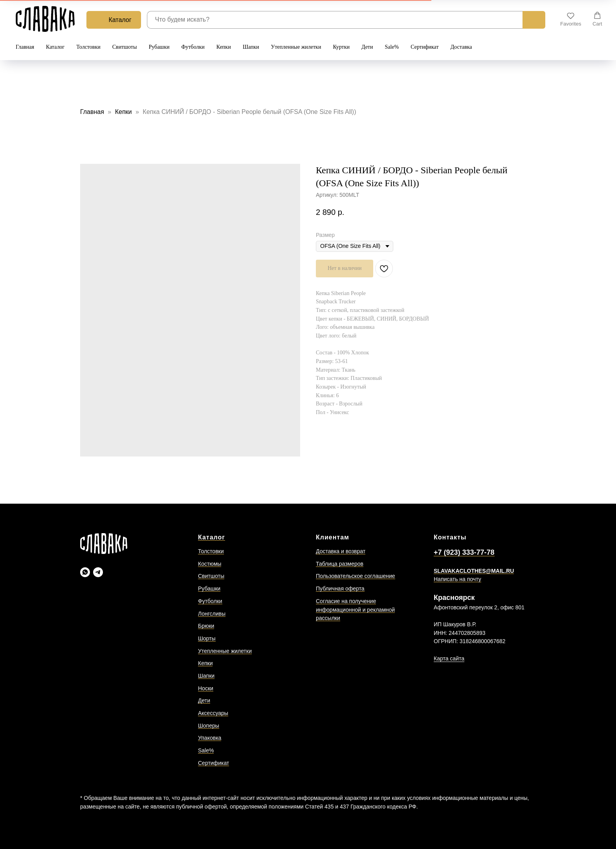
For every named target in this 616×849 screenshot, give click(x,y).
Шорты (207, 638)
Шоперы (209, 726)
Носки (206, 688)
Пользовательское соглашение (356, 576)
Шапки (251, 47)
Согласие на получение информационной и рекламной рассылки (355, 610)
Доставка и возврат (341, 551)
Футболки (193, 47)
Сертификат (424, 47)
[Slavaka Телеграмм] (98, 572)
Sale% (392, 47)
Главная (25, 47)
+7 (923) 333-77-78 (464, 552)
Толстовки (88, 47)
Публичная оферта (340, 589)
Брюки (206, 626)
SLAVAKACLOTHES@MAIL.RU (474, 571)
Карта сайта (449, 658)
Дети (367, 47)
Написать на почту (457, 579)
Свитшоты (125, 47)
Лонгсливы (212, 614)
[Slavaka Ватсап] (85, 572)
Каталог (55, 47)
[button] (571, 19)
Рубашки (159, 47)
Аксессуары (213, 713)
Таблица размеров (340, 564)
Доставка (461, 47)
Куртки (341, 47)
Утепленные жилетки (296, 47)
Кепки (224, 47)
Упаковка (210, 738)
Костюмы (210, 564)
